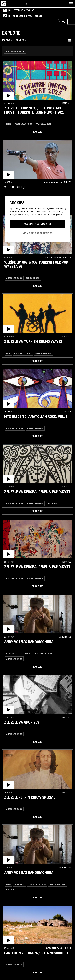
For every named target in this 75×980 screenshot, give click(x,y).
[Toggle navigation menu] (71, 4)
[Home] (4, 4)
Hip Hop (10, 890)
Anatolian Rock (44, 124)
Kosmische (26, 653)
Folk (8, 353)
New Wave (20, 884)
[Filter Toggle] (70, 40)
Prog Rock (11, 653)
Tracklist (38, 132)
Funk (8, 124)
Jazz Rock (52, 503)
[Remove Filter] (15, 51)
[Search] (26, 4)
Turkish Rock (33, 278)
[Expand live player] (71, 22)
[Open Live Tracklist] (63, 22)
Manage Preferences (38, 233)
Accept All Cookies (38, 224)
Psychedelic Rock (23, 124)
